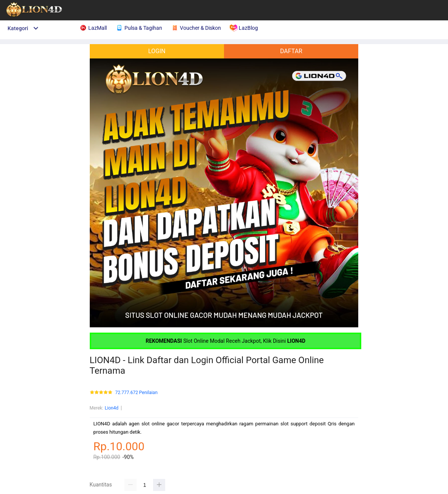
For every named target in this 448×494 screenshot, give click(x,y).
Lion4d (112, 408)
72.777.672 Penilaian (137, 393)
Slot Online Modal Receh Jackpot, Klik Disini (226, 341)
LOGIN (157, 51)
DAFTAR (291, 51)
